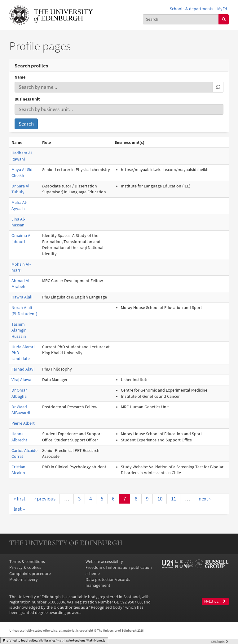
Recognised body (107, 607)
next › (205, 499)
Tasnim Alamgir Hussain (19, 330)
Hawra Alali (22, 297)
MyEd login (215, 601)
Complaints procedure (30, 574)
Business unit (27, 99)
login (220, 642)
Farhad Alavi (23, 369)
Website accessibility (104, 562)
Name (20, 77)
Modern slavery (24, 580)
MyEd (222, 9)
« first (20, 499)
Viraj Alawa (21, 380)
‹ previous (45, 499)
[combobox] (181, 19)
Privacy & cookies (25, 567)
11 (174, 499)
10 (160, 499)
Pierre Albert (23, 423)
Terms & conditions (27, 562)
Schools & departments (192, 9)
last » (19, 509)
